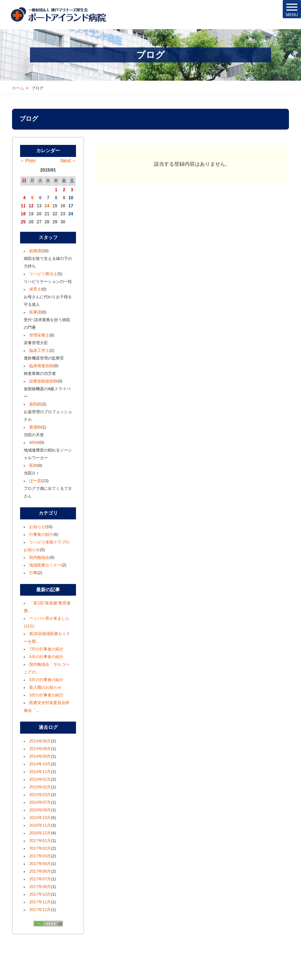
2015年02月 (40, 787)
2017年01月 (40, 841)
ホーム (18, 88)
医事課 (35, 312)
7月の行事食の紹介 (46, 649)
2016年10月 (40, 818)
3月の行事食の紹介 (46, 695)
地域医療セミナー (45, 565)
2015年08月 (40, 810)
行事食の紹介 (41, 534)
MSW (34, 442)
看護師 (35, 427)
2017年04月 (40, 864)
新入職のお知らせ (45, 687)
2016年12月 (40, 833)
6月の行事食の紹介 (46, 657)
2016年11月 (40, 825)
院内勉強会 (39, 557)
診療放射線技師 (43, 381)
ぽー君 (35, 481)
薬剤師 (35, 404)
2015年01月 (40, 779)
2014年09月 (40, 756)
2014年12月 (40, 772)
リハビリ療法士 (43, 274)
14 (47, 206)
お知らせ (37, 527)
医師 (33, 465)
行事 (33, 573)
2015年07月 (40, 802)
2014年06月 (40, 741)
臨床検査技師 (41, 366)
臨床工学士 (39, 350)
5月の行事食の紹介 (46, 680)
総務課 (35, 251)
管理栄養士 (39, 335)
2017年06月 (40, 871)
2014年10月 (40, 764)
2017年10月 (40, 894)
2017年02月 (40, 848)
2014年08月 (40, 749)
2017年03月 (40, 856)
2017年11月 (40, 902)
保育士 (35, 289)
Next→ (68, 161)
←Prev (28, 161)
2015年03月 (40, 795)
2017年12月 (40, 910)
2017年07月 (40, 879)
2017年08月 (40, 887)
